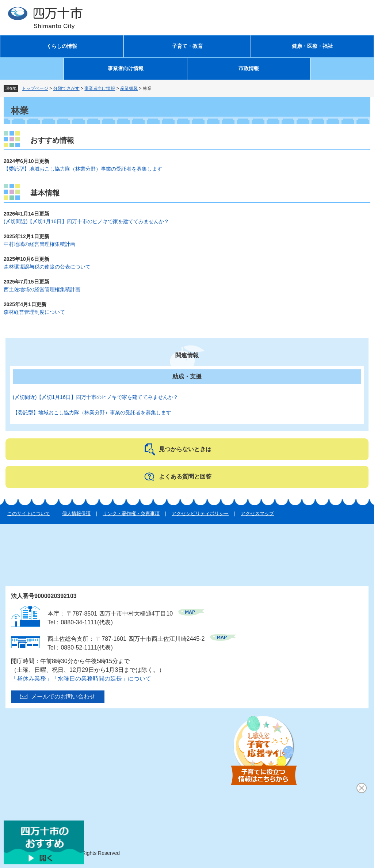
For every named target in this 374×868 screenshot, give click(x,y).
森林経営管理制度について (34, 312)
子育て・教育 (187, 46)
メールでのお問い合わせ (63, 696)
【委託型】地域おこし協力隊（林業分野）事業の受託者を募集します (83, 169)
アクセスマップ (257, 513)
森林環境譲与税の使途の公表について (47, 267)
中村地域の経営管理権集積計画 (39, 244)
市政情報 (249, 68)
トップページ (35, 88)
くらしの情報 (62, 46)
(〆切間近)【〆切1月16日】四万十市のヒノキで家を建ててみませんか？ (86, 221)
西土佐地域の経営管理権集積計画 (42, 289)
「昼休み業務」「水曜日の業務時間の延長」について (81, 679)
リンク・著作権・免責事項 (131, 513)
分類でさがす (66, 88)
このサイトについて (29, 513)
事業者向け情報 (126, 68)
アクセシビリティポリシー (200, 513)
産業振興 (129, 88)
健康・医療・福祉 (312, 46)
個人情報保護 (76, 513)
